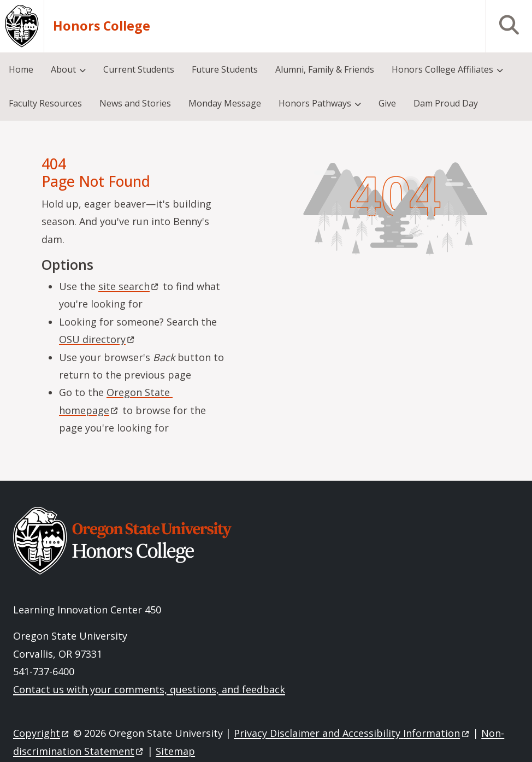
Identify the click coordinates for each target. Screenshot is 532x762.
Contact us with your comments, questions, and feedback (149, 689)
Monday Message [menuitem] (225, 103)
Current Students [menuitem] (139, 69)
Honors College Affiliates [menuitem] (442, 69)
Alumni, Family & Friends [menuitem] (325, 69)
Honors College (102, 26)
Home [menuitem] (21, 69)
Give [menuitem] (387, 103)
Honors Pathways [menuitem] (315, 103)
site (129, 286)
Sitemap (175, 751)
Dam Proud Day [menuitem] (446, 103)
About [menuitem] (63, 69)
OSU (97, 339)
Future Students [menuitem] (225, 69)
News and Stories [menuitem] (135, 103)
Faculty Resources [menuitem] (45, 103)
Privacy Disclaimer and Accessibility (352, 733)
